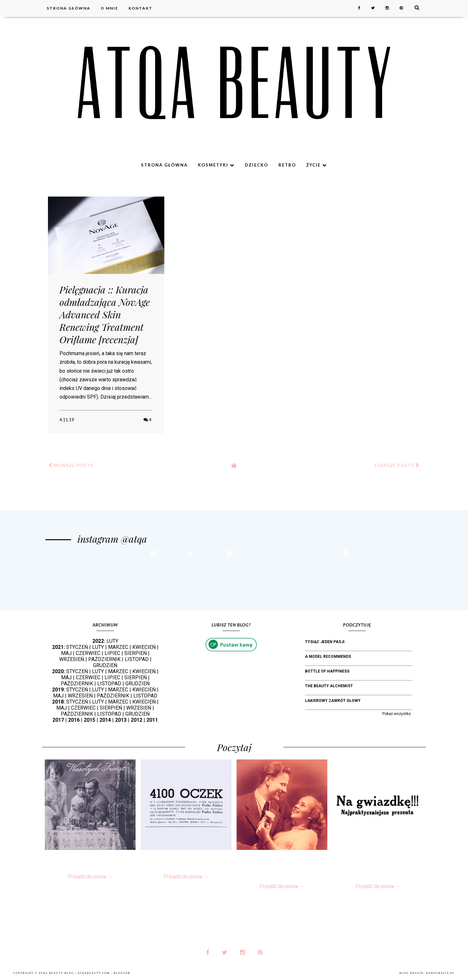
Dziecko (257, 165)
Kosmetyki (216, 165)
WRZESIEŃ (72, 659)
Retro (287, 165)
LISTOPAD (137, 659)
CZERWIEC (88, 653)
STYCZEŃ (77, 647)
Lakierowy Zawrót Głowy (333, 701)
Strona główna (69, 8)
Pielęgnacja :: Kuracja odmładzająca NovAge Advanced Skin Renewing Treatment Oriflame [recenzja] (105, 315)
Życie (317, 165)
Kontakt (140, 8)
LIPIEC (112, 653)
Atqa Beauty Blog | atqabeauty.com (75, 973)
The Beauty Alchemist (329, 686)
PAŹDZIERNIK (104, 659)
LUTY (112, 641)
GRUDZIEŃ (105, 665)
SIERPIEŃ (136, 653)
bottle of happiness (327, 671)
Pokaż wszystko (397, 714)
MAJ (66, 653)
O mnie (109, 8)
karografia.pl (441, 973)
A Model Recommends (328, 657)
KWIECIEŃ (144, 647)
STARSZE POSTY (397, 465)
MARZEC (118, 647)
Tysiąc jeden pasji (325, 642)
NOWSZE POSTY (71, 465)
